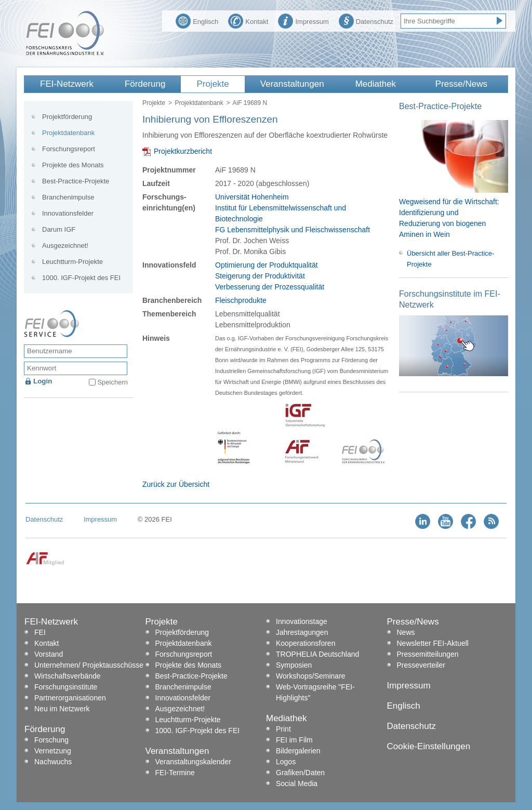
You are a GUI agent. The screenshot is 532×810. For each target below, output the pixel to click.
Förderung (145, 84)
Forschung (51, 740)
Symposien (294, 665)
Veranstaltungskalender (193, 762)
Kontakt (248, 20)
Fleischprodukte (241, 300)
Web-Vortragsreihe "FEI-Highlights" (315, 692)
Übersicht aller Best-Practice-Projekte (450, 259)
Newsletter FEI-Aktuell (433, 643)
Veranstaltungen (292, 84)
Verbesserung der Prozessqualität (270, 287)
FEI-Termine (175, 773)
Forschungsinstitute (66, 687)
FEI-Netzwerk (67, 84)
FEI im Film (294, 740)
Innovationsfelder (68, 213)
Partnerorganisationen (70, 698)
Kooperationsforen (305, 643)
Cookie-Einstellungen (429, 746)
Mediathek (376, 84)
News (406, 632)
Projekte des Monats (73, 165)
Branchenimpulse (68, 197)
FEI (40, 632)
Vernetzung (53, 751)
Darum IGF (59, 229)
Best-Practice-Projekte (76, 181)
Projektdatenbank (199, 103)
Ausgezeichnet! (65, 245)
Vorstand (49, 654)
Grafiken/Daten (300, 773)
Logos (286, 762)
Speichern (112, 382)
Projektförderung (67, 117)
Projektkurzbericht (183, 151)
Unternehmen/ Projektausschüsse (89, 665)
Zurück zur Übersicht (176, 484)
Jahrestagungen (302, 632)
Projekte (212, 84)
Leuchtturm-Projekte (72, 262)
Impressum (303, 20)
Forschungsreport (69, 149)
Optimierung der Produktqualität (267, 265)
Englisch (197, 20)
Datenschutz (366, 20)
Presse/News (461, 84)
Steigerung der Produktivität (260, 276)
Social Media (297, 784)
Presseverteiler (421, 665)
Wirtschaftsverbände (68, 676)
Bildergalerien (298, 751)
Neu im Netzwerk (62, 709)
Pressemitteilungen (428, 654)
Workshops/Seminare (311, 676)
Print (283, 729)
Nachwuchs (53, 762)
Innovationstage (302, 621)
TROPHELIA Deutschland (317, 654)
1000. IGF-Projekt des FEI (81, 278)
